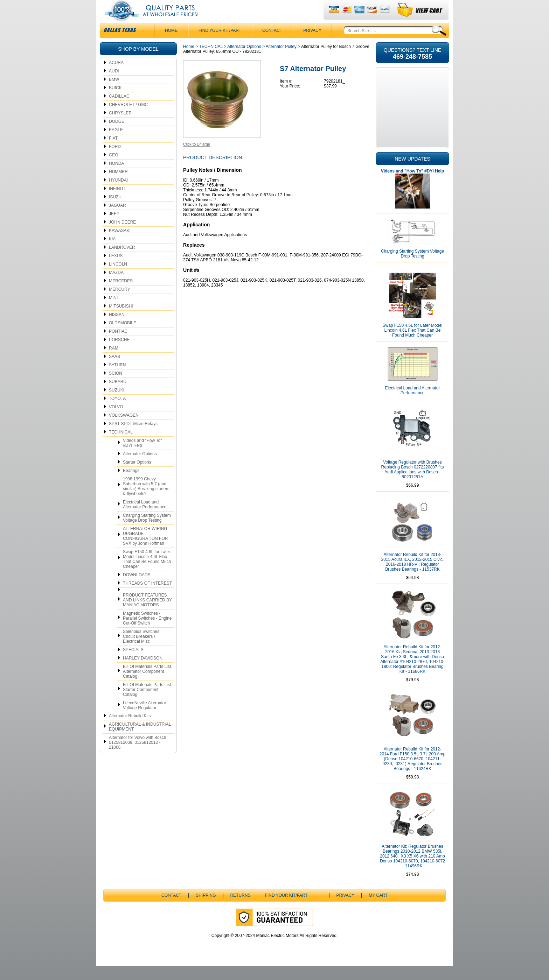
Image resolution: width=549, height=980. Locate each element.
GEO (114, 169)
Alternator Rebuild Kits (130, 730)
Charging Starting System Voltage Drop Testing (147, 532)
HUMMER (118, 186)
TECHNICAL (121, 446)
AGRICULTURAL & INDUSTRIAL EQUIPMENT (140, 741)
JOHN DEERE (122, 236)
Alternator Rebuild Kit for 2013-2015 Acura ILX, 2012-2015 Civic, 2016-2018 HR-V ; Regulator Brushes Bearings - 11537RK (413, 576)
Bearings (131, 485)
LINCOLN (118, 278)
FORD (115, 161)
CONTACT (272, 44)
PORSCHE (119, 354)
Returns (241, 909)
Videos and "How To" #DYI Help (142, 457)
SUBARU (118, 396)
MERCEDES (121, 295)
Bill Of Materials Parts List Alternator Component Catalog (147, 685)
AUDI (114, 85)
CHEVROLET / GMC (128, 119)
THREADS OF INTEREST (147, 597)
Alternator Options (140, 468)
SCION (116, 387)
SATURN (117, 379)
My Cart (378, 909)
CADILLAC (119, 110)
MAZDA (116, 287)
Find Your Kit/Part (220, 44)
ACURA (116, 77)
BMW (114, 93)
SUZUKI (117, 404)
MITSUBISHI (121, 320)
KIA (112, 253)
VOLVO (116, 421)
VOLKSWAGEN (124, 429)
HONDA (116, 177)
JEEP (114, 228)
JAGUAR (117, 219)
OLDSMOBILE (123, 337)
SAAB (114, 371)
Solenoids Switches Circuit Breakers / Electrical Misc (141, 650)
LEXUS (116, 270)
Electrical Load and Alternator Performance (145, 519)
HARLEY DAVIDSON (143, 672)
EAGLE (116, 144)
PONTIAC (118, 345)
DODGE (117, 135)
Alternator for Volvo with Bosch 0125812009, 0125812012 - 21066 (137, 756)
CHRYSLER (120, 127)
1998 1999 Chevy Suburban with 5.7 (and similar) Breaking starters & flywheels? (146, 500)
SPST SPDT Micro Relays (133, 438)
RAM (114, 362)
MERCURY (119, 303)
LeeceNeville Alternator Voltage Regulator (144, 719)
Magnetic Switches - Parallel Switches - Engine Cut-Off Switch (147, 632)
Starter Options (137, 476)
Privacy (312, 44)
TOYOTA (117, 413)
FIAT (113, 152)
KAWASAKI (120, 245)
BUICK (115, 102)
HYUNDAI (118, 194)
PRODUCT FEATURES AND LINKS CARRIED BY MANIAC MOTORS (147, 614)
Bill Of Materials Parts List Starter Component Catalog (147, 704)
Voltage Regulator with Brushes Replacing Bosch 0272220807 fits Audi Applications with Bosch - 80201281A (413, 484)
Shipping (206, 909)
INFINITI (117, 203)
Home (189, 61)
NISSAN (117, 329)
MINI (113, 312)
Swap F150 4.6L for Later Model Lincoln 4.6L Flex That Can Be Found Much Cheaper (147, 573)
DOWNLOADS (137, 589)
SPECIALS (133, 664)
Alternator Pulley (281, 61)
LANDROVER (122, 261)
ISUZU (115, 211)
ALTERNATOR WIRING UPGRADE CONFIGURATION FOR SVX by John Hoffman (145, 550)
